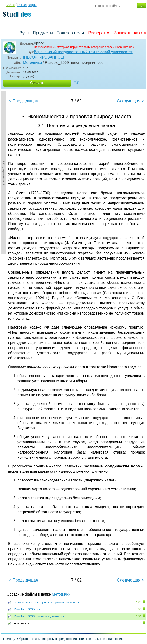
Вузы (24, 33)
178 (139, 602)
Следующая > (130, 101)
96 (140, 609)
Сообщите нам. (125, 47)
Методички (32, 63)
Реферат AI (99, 33)
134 (139, 616)
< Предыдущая (24, 101)
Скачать (37, 83)
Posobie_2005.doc (27, 609)
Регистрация (27, 5)
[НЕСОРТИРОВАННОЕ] (44, 57)
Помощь (9, 639)
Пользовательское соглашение (101, 639)
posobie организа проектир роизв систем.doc (48, 602)
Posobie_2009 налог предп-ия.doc (39, 616)
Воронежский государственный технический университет (83, 52)
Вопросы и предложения (59, 639)
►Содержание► (4, 173)
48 (140, 623)
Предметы (43, 33)
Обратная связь (28, 639)
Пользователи (70, 33)
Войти (10, 5)
